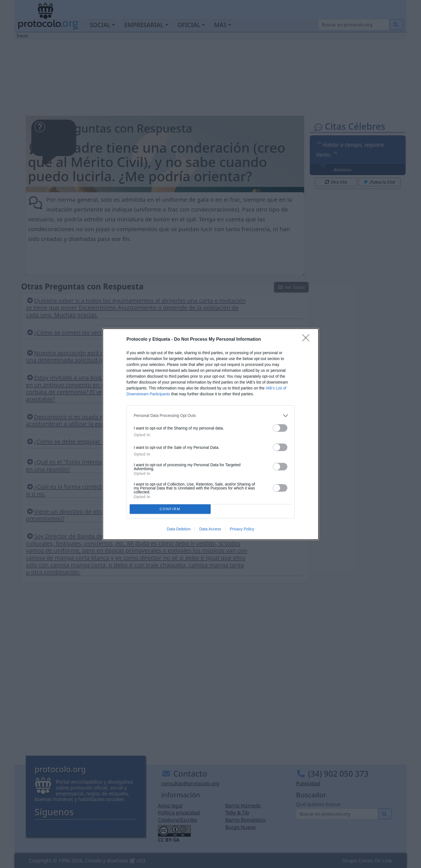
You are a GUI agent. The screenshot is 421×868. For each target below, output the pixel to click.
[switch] (280, 428)
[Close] (308, 340)
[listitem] (211, 416)
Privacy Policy (242, 529)
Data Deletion (179, 529)
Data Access (210, 529)
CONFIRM (170, 509)
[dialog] (211, 434)
